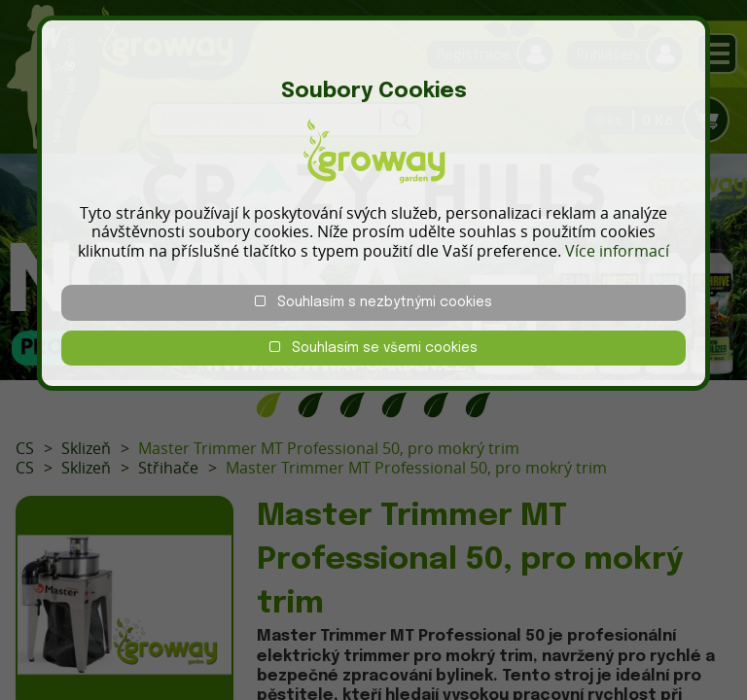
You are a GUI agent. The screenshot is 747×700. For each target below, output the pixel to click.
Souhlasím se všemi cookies (373, 348)
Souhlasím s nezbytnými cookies (373, 302)
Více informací (617, 251)
